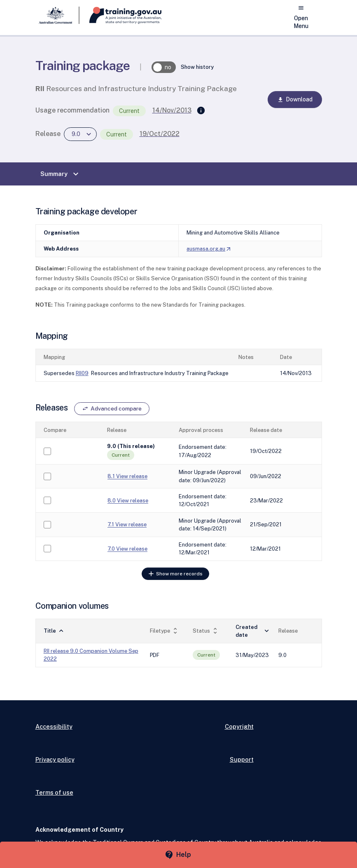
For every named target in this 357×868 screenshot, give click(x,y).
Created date (253, 631)
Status (206, 631)
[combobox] (80, 134)
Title (54, 631)
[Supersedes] (201, 111)
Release (48, 134)
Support (242, 759)
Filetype (164, 631)
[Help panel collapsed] (178, 855)
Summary (61, 174)
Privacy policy (55, 759)
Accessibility (54, 726)
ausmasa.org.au (209, 249)
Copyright (239, 726)
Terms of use (54, 792)
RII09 (82, 373)
